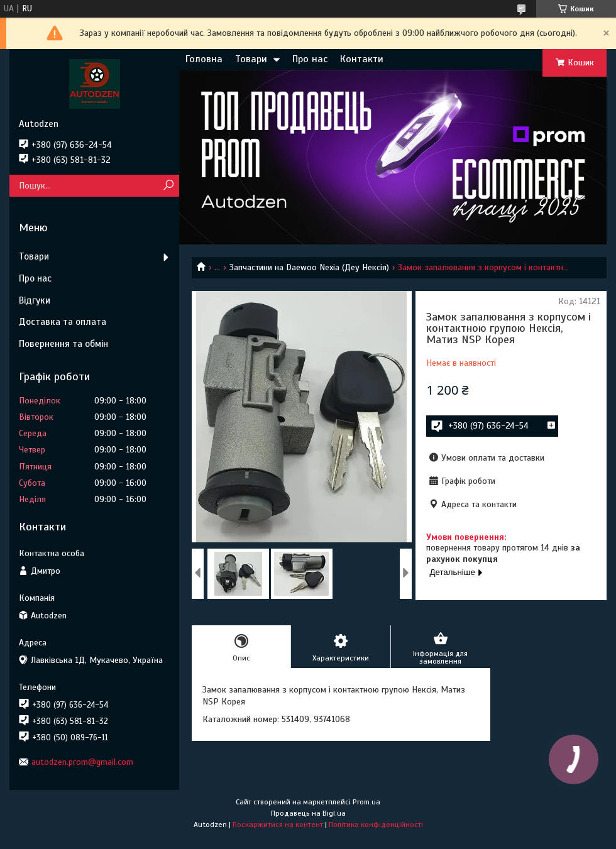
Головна (204, 59)
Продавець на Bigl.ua (308, 813)
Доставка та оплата (63, 322)
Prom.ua (366, 802)
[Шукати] (168, 186)
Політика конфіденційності (376, 824)
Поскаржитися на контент (278, 824)
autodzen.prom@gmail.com (82, 762)
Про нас (310, 59)
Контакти (362, 59)
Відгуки (35, 300)
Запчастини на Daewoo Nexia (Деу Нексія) (309, 267)
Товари (251, 59)
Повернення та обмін (63, 344)
